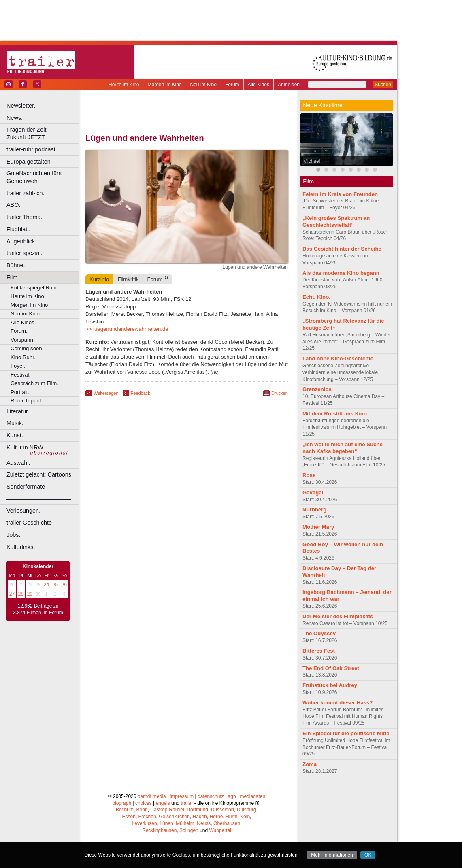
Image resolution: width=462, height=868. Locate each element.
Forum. (19, 331)
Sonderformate (26, 487)
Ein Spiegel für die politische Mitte (346, 733)
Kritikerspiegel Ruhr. (34, 288)
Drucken (280, 393)
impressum (182, 796)
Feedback (141, 393)
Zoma (310, 764)
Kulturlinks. (21, 547)
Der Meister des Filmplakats (338, 616)
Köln (245, 817)
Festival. (20, 375)
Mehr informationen (332, 855)
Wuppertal (220, 830)
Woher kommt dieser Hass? (337, 703)
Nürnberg (314, 510)
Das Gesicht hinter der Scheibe (342, 249)
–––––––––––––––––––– (39, 499)
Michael (312, 161)
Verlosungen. (23, 511)
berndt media (152, 796)
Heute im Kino (124, 85)
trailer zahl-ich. (26, 193)
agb (232, 796)
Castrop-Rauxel (167, 810)
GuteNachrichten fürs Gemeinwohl (34, 177)
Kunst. (15, 435)
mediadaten (252, 796)
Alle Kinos (259, 85)
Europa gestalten (29, 162)
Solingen (189, 830)
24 (46, 585)
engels (163, 803)
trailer (187, 803)
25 (55, 585)
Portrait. (20, 392)
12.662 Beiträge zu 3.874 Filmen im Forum (38, 609)
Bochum (125, 810)
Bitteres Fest (319, 651)
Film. (13, 277)
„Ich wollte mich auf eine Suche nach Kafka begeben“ (343, 448)
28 (21, 594)
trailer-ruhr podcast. (32, 149)
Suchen (383, 85)
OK (368, 855)
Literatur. (18, 411)
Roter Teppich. (28, 401)
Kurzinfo (99, 279)
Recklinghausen (159, 830)
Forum (232, 85)
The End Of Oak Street (331, 668)
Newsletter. (21, 106)
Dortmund (197, 810)
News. (15, 118)
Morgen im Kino (164, 85)
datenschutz (211, 796)
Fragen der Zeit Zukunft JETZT (44, 133)
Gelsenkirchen (174, 817)
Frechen (147, 817)
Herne (216, 817)
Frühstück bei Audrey (330, 685)
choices (144, 803)
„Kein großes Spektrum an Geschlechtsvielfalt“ (336, 221)
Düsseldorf (222, 810)
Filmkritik (128, 279)
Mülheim (185, 823)
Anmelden (289, 85)
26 (64, 585)
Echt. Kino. (316, 297)
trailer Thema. (24, 217)
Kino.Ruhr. (23, 357)
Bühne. (16, 265)
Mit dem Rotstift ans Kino (335, 414)
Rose (309, 475)
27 (12, 594)
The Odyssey (319, 633)
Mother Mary (318, 527)
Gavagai (313, 493)
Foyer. (18, 366)
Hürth (231, 817)
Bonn (142, 810)
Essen (129, 817)
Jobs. (13, 535)
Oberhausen (227, 823)
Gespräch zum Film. (34, 383)
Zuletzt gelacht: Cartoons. (40, 474)
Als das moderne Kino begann (341, 273)
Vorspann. (22, 340)
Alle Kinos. (23, 322)
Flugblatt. (18, 229)
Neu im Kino (203, 85)
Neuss (204, 823)
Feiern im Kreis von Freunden (340, 194)
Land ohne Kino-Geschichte (338, 358)
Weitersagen (106, 393)
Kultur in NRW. (26, 447)
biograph (122, 803)
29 (30, 594)
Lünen (166, 823)
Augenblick (21, 241)
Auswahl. (18, 463)
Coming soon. (27, 348)
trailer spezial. (24, 253)
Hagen (200, 817)
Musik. (15, 423)
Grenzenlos (317, 389)
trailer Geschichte (29, 523)
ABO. (13, 205)
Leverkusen (145, 823)
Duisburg (247, 810)
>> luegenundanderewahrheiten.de (127, 329)
